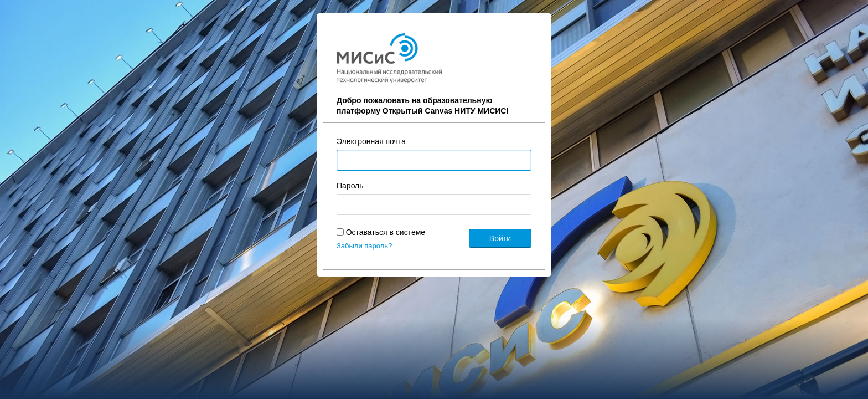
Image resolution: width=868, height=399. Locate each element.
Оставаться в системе (386, 232)
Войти (500, 238)
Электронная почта (371, 141)
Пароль (350, 186)
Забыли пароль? (364, 246)
